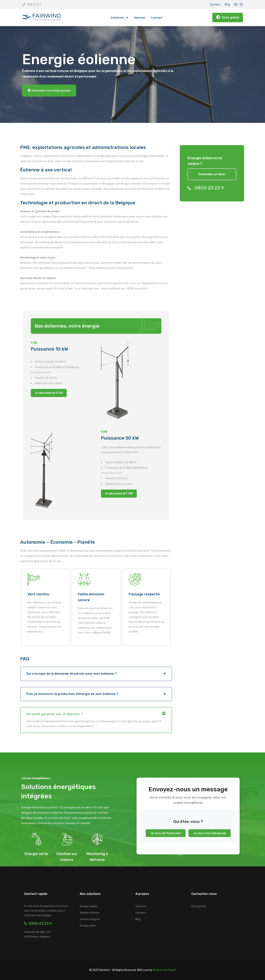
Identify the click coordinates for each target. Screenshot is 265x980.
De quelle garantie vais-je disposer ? (55, 714)
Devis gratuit (199, 906)
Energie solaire (89, 906)
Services (139, 17)
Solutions (119, 17)
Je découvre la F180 (119, 493)
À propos (215, 4)
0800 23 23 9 (34, 4)
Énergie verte (88, 925)
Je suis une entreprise (210, 833)
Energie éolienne (90, 912)
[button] (49, 91)
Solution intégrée (90, 919)
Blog (227, 4)
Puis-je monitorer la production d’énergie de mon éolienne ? (72, 694)
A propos (141, 912)
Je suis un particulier (166, 833)
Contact (157, 17)
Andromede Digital (164, 970)
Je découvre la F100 (49, 393)
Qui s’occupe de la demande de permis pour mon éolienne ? (71, 674)
